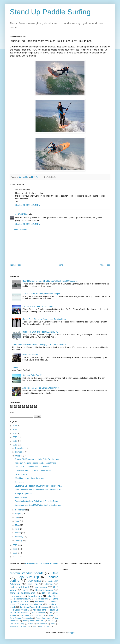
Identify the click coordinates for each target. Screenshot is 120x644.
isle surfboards (42, 624)
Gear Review (42, 599)
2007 (15, 557)
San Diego (53, 596)
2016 (15, 426)
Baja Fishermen (38, 613)
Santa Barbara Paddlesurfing (21, 618)
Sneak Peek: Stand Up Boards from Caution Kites (44, 319)
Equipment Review (23, 599)
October (19, 456)
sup (40, 626)
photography (14, 626)
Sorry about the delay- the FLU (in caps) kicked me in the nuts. (39, 345)
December (20, 448)
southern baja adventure (31, 604)
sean (35, 626)
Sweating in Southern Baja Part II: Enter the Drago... (37, 501)
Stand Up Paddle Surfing (50, 12)
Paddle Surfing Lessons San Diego (38, 306)
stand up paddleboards (22, 593)
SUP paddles (26, 615)
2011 (15, 445)
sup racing (41, 587)
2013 (15, 437)
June (18, 521)
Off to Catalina (21, 474)
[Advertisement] (60, 247)
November (20, 452)
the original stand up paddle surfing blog (43, 563)
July (17, 518)
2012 (15, 441)
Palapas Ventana (21, 610)
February (19, 537)
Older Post (105, 265)
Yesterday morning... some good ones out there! (36, 463)
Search (15, 367)
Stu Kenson (40, 602)
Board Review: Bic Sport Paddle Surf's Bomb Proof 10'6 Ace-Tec (50, 281)
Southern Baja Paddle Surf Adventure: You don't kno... (38, 486)
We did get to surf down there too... (30, 478)
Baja (55, 573)
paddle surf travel (19, 587)
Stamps (49, 584)
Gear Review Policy (17, 624)
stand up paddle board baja (33, 621)
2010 (15, 545)
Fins (50, 613)
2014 (15, 433)
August (18, 514)
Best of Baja (40, 615)
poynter (24, 626)
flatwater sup (35, 596)
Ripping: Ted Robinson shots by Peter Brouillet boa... (38, 459)
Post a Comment (20, 230)
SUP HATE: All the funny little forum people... (42, 294)
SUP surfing (34, 581)
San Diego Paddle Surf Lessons (34, 607)
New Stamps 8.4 (22, 497)
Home (60, 265)
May (17, 525)
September (20, 510)
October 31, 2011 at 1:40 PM (28, 205)
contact (30, 624)
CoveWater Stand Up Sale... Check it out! (33, 471)
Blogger (72, 633)
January (19, 540)
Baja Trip (33, 584)
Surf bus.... (19, 482)
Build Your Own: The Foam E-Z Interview (40, 332)
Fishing (52, 615)
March (18, 533)
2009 (15, 549)
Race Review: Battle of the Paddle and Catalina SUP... (38, 490)
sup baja (47, 626)
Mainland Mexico (44, 590)
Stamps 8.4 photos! (23, 494)
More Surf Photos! (30, 355)
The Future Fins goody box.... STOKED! (32, 467)
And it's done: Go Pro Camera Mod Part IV (41, 388)
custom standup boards (27, 573)
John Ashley (21, 214)
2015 (15, 429)
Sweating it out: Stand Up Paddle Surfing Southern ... (38, 505)
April (17, 529)
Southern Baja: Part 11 (32, 375)
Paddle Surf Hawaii (44, 618)
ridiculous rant (39, 610)
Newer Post (15, 265)
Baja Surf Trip (28, 577)
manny (53, 624)
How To (55, 607)
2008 (15, 553)
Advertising (52, 621)
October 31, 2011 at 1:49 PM (28, 224)
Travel (25, 590)
